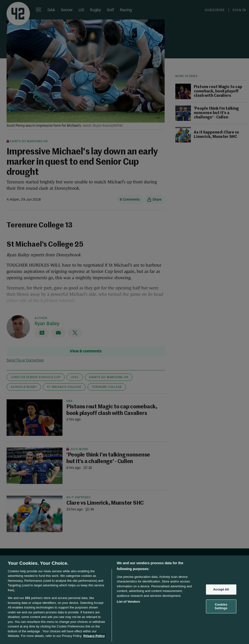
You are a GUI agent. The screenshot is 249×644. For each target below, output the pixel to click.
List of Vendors (128, 602)
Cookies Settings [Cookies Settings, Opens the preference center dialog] (221, 606)
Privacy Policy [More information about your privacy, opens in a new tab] (94, 636)
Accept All (221, 589)
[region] (124, 600)
